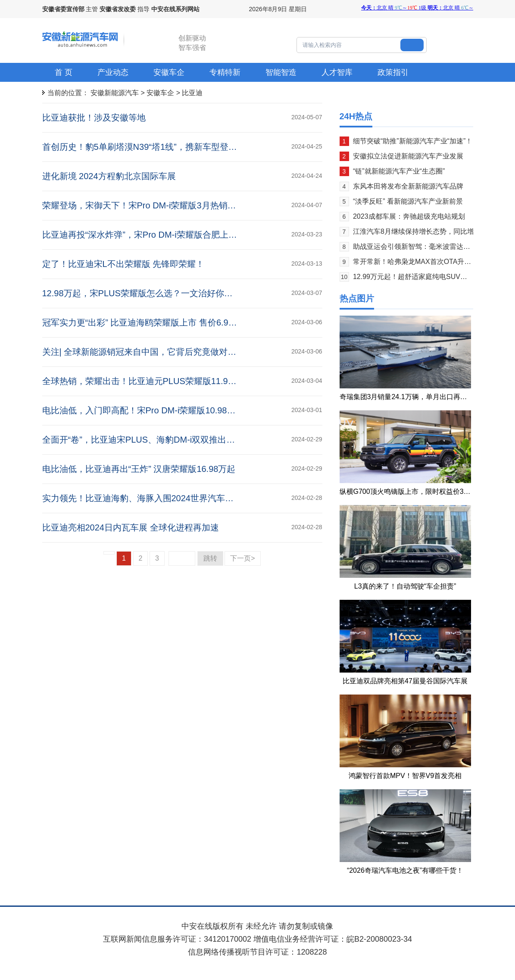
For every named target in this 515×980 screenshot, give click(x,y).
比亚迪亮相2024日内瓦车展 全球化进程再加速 (131, 527)
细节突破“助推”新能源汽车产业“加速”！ (413, 141)
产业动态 (113, 72)
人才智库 (337, 72)
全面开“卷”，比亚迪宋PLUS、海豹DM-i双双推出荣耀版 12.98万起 (168, 440)
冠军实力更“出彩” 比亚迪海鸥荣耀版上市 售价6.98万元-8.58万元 (165, 323)
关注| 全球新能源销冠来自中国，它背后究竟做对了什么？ (152, 352)
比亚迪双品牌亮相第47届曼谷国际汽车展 (405, 681)
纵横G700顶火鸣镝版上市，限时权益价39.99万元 (415, 492)
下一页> (242, 558)
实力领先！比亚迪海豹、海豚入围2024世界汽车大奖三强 (151, 498)
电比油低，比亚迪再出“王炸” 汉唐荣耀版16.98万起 (139, 469)
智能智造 (281, 72)
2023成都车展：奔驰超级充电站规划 (409, 216)
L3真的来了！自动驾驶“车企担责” (405, 586)
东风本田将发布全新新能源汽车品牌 (408, 186)
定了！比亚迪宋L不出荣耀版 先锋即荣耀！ (123, 264)
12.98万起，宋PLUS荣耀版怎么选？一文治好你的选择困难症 (159, 293)
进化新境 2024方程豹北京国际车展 (109, 176)
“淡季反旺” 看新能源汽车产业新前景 (408, 201)
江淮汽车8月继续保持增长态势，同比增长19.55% (429, 231)
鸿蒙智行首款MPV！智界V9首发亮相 (405, 776)
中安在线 (197, 926)
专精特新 (225, 72)
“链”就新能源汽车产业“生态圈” (399, 171)
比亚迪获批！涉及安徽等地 (94, 118)
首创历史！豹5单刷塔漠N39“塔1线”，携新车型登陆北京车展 (157, 147)
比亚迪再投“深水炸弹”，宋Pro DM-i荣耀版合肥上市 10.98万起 (160, 235)
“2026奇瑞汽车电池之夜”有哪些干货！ (405, 870)
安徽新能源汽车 (115, 93)
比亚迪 (192, 93)
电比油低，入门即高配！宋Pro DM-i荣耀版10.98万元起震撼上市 (165, 410)
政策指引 (393, 72)
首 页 (64, 72)
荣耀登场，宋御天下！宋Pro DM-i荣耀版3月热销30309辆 (151, 205)
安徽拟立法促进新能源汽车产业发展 (408, 156)
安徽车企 (169, 72)
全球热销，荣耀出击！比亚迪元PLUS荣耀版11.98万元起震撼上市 (168, 381)
